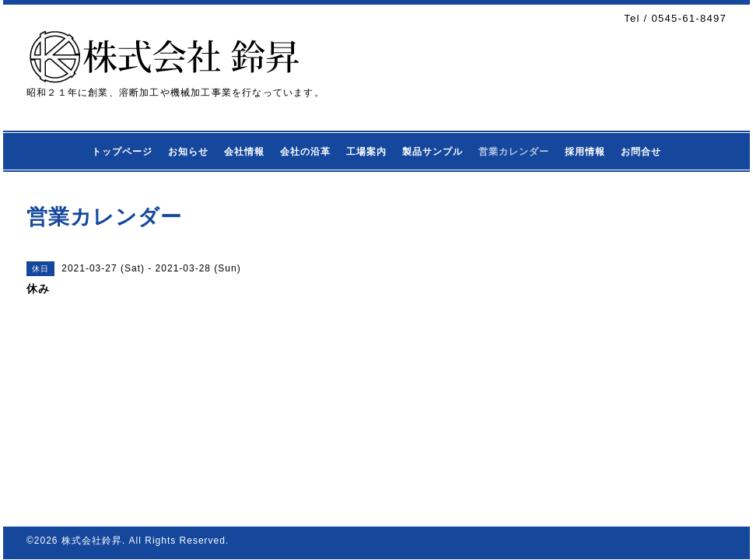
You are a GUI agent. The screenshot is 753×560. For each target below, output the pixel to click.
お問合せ (641, 152)
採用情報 (585, 152)
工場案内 (366, 152)
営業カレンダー (514, 152)
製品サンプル (433, 152)
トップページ (122, 152)
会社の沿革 (305, 152)
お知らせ (188, 152)
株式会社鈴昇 (92, 541)
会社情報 (244, 152)
